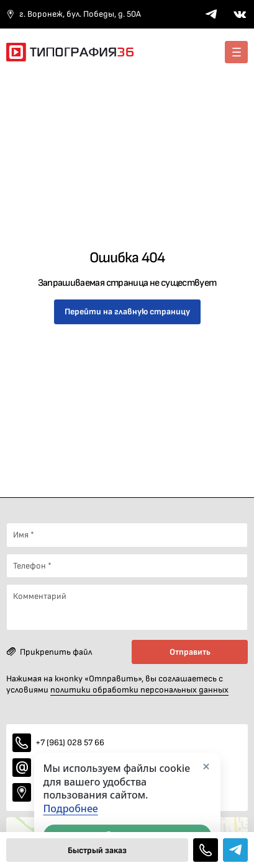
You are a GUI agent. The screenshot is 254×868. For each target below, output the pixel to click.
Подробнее (71, 809)
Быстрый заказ (97, 850)
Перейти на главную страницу (127, 312)
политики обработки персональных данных (139, 690)
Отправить (190, 652)
